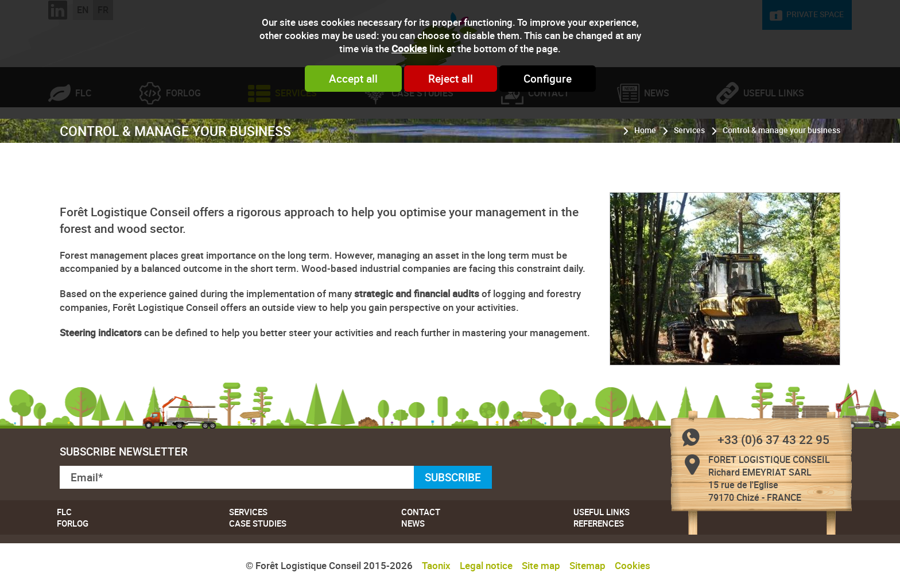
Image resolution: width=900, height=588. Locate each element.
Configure (548, 79)
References (599, 523)
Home (645, 178)
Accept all (353, 79)
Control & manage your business (781, 178)
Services (296, 141)
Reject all (451, 79)
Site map (541, 565)
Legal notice (486, 565)
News (657, 141)
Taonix (436, 565)
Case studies (422, 141)
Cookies (409, 48)
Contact (549, 141)
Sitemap (587, 565)
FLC (83, 141)
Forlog (183, 141)
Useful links (774, 141)
